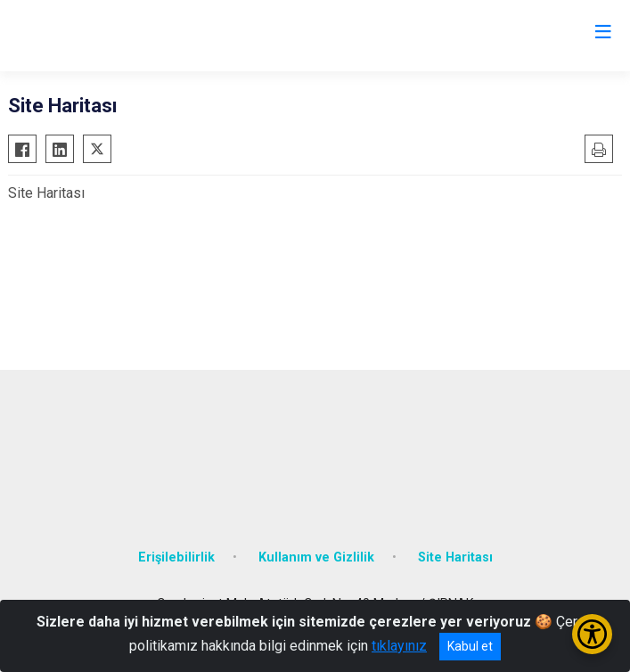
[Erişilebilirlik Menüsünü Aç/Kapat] (592, 634)
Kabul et (470, 646)
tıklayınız (399, 646)
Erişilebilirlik (176, 557)
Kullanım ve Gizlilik (316, 557)
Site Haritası (455, 557)
